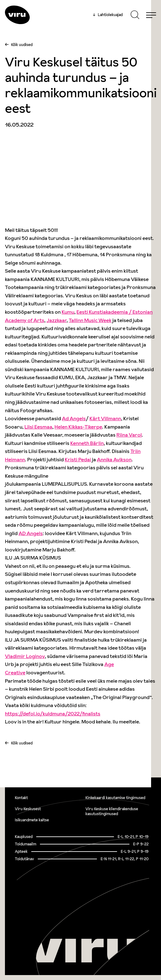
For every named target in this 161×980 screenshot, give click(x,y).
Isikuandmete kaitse (32, 820)
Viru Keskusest (28, 809)
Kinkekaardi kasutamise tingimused (115, 798)
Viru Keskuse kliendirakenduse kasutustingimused (112, 811)
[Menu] (151, 15)
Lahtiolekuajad (108, 15)
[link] (68, 312)
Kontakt (21, 798)
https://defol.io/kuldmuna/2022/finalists (53, 714)
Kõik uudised (22, 45)
